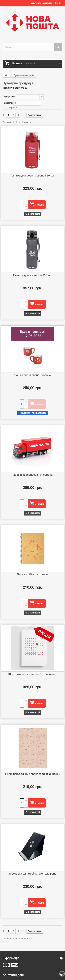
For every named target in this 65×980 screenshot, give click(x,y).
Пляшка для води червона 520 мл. (32, 175)
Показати (8, 103)
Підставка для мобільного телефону (33, 873)
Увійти (58, 3)
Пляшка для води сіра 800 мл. (33, 275)
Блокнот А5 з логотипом (33, 574)
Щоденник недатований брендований (32, 674)
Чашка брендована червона (33, 375)
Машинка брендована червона (32, 475)
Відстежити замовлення (42, 3)
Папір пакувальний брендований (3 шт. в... (33, 774)
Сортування (9, 97)
